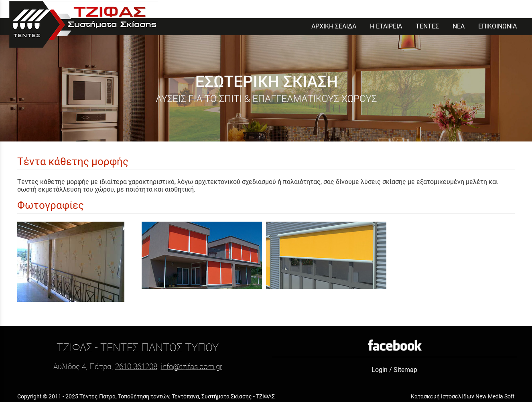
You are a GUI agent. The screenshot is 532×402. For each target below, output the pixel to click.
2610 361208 (136, 367)
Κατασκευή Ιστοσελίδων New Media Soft (463, 396)
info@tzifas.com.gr (192, 367)
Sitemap (405, 370)
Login (380, 370)
